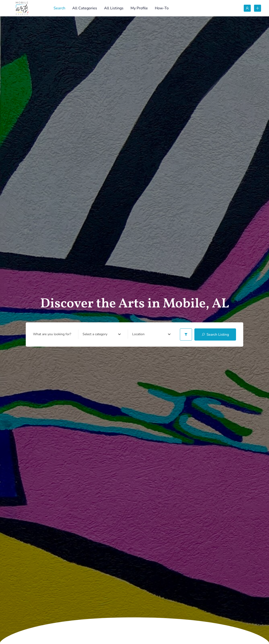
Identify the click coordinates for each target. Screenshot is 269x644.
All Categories (85, 8)
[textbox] (95, 334)
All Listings (114, 8)
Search (59, 8)
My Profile (139, 8)
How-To (162, 8)
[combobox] (102, 334)
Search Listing (215, 334)
